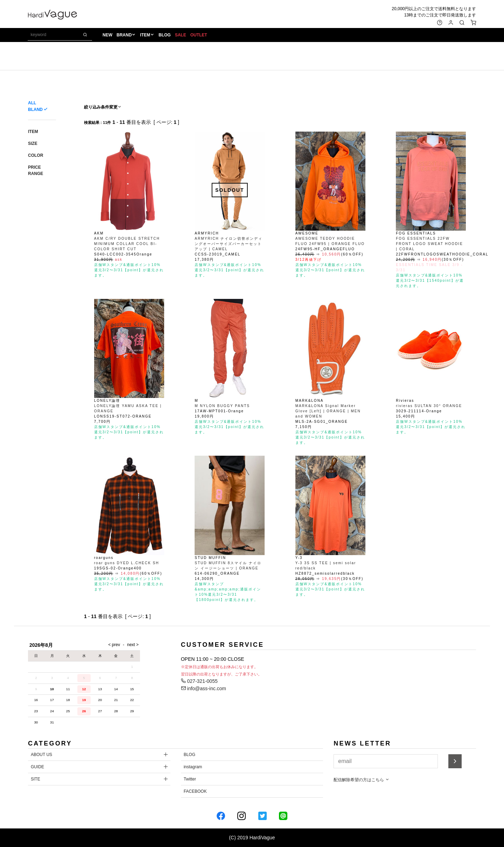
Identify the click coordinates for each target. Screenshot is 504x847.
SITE (36, 779)
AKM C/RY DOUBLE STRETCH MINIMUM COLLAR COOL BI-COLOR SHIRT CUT (127, 244)
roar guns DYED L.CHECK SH (127, 563)
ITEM (145, 35)
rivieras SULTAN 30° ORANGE (429, 406)
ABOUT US (41, 755)
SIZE (33, 143)
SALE (181, 35)
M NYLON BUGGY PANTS (222, 406)
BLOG (165, 35)
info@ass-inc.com (204, 688)
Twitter (190, 779)
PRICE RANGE (36, 170)
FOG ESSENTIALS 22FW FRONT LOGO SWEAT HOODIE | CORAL (429, 244)
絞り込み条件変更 (103, 107)
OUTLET (199, 35)
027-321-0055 (199, 681)
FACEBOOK (195, 791)
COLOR (36, 155)
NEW (107, 35)
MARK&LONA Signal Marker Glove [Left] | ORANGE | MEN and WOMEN (328, 411)
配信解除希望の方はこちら (361, 780)
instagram (193, 767)
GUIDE (37, 767)
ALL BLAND (35, 106)
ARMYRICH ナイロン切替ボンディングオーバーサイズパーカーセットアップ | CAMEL (229, 244)
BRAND (124, 35)
